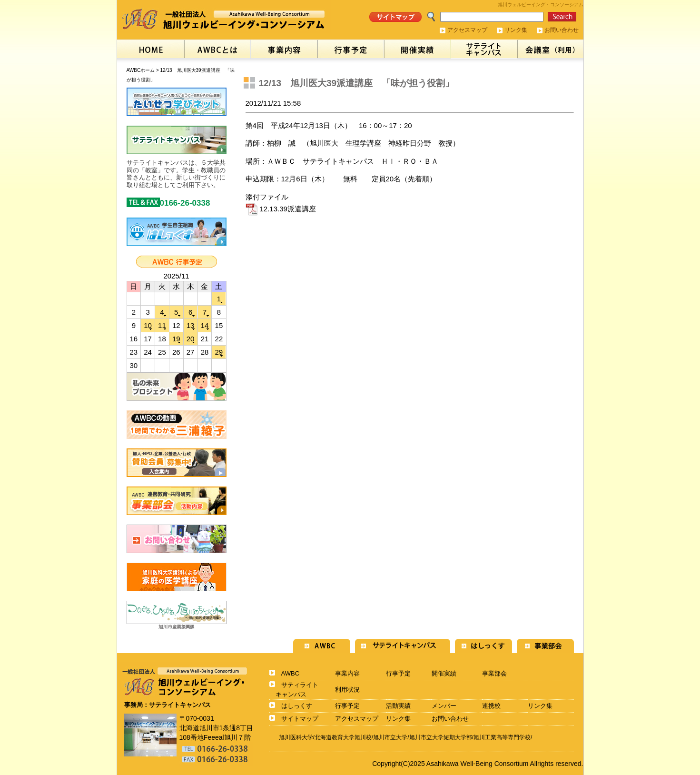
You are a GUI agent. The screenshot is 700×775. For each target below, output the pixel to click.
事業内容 (347, 673)
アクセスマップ (467, 30)
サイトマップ (300, 719)
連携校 (491, 706)
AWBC (291, 673)
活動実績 (398, 706)
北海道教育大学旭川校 (343, 737)
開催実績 (444, 673)
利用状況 (347, 690)
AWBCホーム (141, 70)
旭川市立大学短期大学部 (441, 737)
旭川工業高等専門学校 (502, 737)
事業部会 (494, 673)
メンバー (444, 706)
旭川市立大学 (390, 737)
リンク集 (516, 30)
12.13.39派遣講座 (281, 209)
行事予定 (398, 673)
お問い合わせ (562, 30)
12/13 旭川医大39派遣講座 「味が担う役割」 (357, 83)
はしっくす (297, 706)
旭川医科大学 (296, 737)
